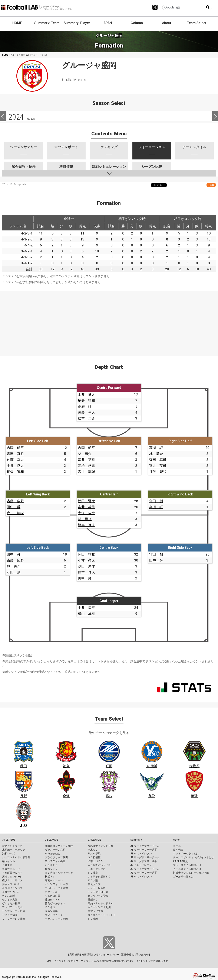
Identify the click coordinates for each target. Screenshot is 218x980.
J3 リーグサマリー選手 (144, 873)
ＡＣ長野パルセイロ (99, 865)
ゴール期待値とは (183, 877)
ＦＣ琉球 (93, 919)
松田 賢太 (86, 501)
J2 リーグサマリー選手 (144, 861)
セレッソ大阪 (10, 900)
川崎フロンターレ (12, 877)
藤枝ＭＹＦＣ (53, 900)
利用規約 (75, 955)
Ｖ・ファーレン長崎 (14, 919)
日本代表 (178, 850)
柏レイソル (9, 861)
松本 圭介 (86, 418)
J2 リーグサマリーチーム (145, 857)
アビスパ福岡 (10, 915)
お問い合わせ (141, 955)
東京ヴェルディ (11, 869)
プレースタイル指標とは (187, 865)
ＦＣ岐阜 (93, 873)
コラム (177, 846)
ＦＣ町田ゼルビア (12, 873)
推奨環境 (87, 955)
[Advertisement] (109, 321)
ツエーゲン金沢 (97, 869)
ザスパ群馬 (94, 854)
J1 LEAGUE (9, 840)
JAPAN (107, 23)
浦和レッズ (9, 854)
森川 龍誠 (86, 472)
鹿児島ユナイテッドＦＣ (102, 915)
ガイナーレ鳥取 (97, 888)
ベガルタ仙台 (53, 854)
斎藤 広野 (15, 501)
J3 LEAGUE (94, 840)
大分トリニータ (54, 915)
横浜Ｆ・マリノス (12, 880)
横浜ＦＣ (50, 877)
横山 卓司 (86, 614)
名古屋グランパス (12, 888)
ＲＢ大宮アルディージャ (59, 873)
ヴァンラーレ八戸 (55, 850)
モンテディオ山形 (55, 861)
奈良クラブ (94, 884)
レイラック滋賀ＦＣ (99, 877)
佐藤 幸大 (86, 412)
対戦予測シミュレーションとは (191, 873)
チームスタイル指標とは (187, 869)
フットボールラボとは (186, 854)
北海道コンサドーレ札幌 (59, 846)
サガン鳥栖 (51, 911)
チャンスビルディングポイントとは (194, 857)
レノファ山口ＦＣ (98, 892)
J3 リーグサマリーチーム (145, 869)
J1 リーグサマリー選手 (144, 850)
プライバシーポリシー (106, 955)
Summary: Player (77, 23)
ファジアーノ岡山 (12, 907)
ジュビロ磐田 (53, 896)
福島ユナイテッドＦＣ (100, 846)
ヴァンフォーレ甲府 (56, 884)
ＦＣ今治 (50, 907)
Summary (136, 840)
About (167, 23)
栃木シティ (51, 869)
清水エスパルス (11, 884)
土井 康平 (86, 608)
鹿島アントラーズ (12, 846)
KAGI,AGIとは (181, 861)
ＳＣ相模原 (94, 857)
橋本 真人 (86, 525)
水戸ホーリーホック (14, 850)
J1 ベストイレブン (141, 854)
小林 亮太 (86, 560)
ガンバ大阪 (9, 896)
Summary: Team (47, 23)
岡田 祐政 (86, 554)
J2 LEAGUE (52, 840)
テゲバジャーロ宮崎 (56, 919)
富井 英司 (86, 460)
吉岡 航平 (15, 448)
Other (176, 840)
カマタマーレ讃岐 (98, 896)
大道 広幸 (86, 513)
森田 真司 (15, 454)
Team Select (197, 23)
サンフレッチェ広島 (14, 911)
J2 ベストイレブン (141, 865)
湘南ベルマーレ (54, 880)
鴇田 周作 (86, 566)
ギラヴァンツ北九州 (99, 907)
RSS (211, 185)
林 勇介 (85, 454)
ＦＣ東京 (7, 865)
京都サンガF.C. (11, 892)
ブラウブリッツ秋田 (56, 857)
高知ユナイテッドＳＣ (100, 903)
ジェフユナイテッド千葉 (16, 857)
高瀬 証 (85, 406)
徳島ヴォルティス (55, 903)
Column (137, 23)
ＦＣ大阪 (93, 880)
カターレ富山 (53, 892)
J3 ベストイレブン (141, 877)
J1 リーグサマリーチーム (145, 846)
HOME (17, 23)
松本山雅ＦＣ (95, 861)
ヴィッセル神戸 (11, 903)
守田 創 (156, 501)
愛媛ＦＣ (93, 900)
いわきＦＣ (51, 865)
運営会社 (126, 955)
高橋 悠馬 (86, 466)
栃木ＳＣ (93, 850)
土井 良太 (86, 394)
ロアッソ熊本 (95, 911)
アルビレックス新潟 (56, 888)
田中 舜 (14, 507)
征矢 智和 (86, 400)
